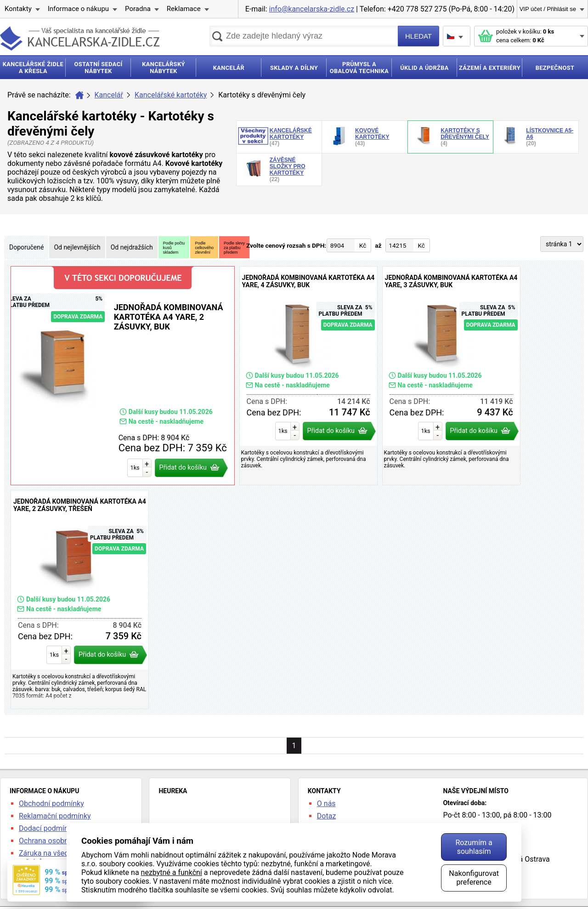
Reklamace (184, 9)
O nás (326, 804)
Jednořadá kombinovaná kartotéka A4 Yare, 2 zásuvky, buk (123, 376)
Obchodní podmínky (51, 804)
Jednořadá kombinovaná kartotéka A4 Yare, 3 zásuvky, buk (451, 376)
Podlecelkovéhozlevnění (204, 248)
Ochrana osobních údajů (58, 841)
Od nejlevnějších (77, 247)
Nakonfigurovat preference (474, 878)
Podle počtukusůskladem (174, 248)
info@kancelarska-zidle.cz (312, 9)
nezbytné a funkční (172, 872)
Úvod (79, 95)
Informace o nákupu (78, 9)
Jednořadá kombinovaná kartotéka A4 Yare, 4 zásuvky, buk (308, 376)
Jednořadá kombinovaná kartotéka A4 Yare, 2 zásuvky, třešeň (80, 599)
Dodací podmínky (47, 828)
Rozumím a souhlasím (474, 847)
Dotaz (327, 816)
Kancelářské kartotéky (171, 95)
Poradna (138, 9)
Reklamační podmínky (55, 816)
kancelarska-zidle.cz (80, 38)
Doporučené (26, 247)
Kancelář (109, 95)
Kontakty (18, 9)
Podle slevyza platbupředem (234, 248)
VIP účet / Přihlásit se (548, 9)
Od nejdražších (132, 247)
